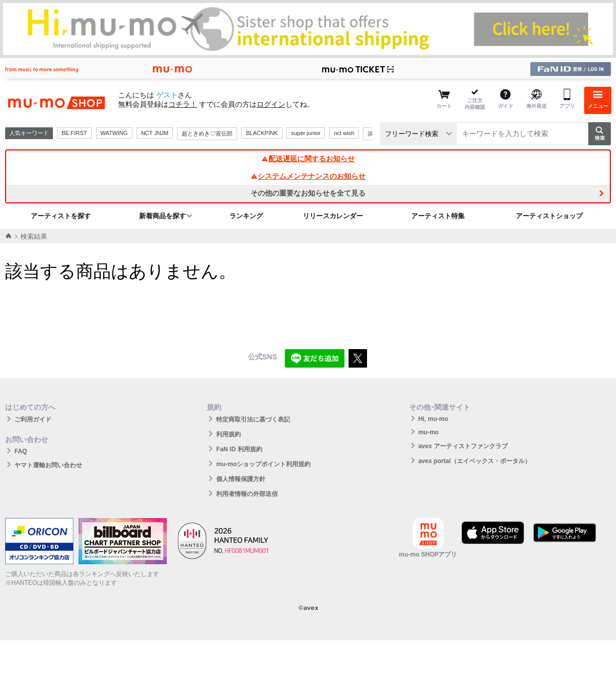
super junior (306, 133)
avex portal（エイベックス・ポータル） (475, 461)
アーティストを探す (61, 216)
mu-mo (429, 432)
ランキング (246, 216)
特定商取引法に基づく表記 (253, 419)
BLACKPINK (262, 133)
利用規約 (228, 434)
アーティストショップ (549, 216)
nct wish (344, 133)
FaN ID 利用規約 (239, 449)
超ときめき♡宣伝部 (207, 133)
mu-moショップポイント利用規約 (263, 464)
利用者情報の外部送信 (247, 494)
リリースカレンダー (333, 216)
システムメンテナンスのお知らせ (308, 176)
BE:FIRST (74, 133)
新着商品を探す (162, 216)
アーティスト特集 (438, 216)
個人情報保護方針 (241, 479)
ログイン (271, 104)
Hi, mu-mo (434, 419)
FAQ (21, 451)
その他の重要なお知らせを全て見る (308, 193)
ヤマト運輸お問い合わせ (48, 465)
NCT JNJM (155, 133)
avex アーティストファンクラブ (463, 446)
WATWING (114, 133)
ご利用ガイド (33, 419)
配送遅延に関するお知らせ (308, 159)
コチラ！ (183, 104)
